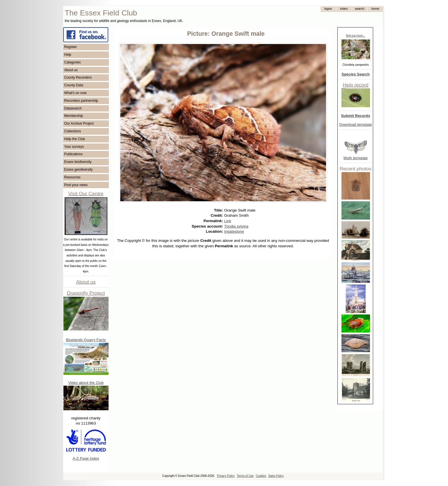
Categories (73, 62)
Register (71, 47)
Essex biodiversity (78, 162)
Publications (74, 154)
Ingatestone (234, 231)
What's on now (75, 93)
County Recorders (78, 77)
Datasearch (73, 108)
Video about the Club (86, 383)
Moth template (355, 158)
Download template (356, 125)
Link (228, 221)
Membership (74, 116)
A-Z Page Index (86, 458)
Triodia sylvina (236, 226)
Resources (72, 177)
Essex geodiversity (79, 170)
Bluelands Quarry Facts (86, 340)
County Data (74, 85)
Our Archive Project (79, 124)
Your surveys (74, 147)
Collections (73, 131)
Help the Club (75, 139)
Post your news (76, 185)
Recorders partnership (81, 101)
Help (68, 55)
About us (71, 70)
